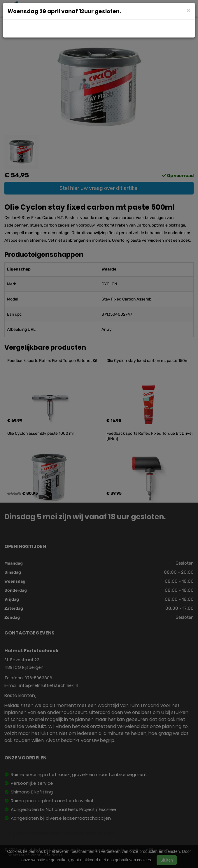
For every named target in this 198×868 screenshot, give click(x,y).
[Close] (189, 10)
